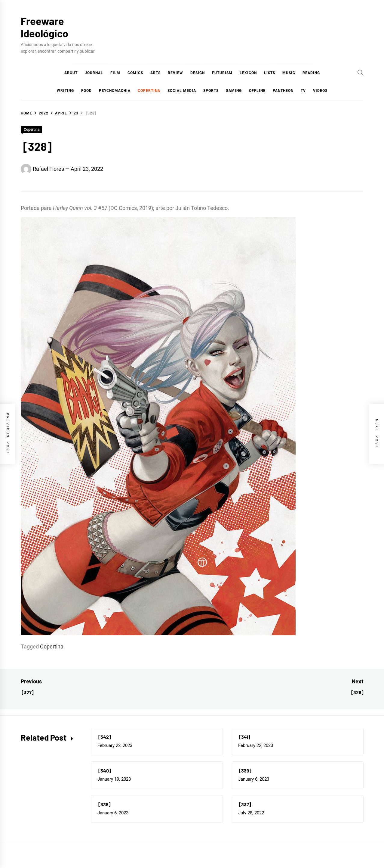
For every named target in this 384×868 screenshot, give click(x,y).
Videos (320, 91)
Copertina (149, 91)
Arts (155, 73)
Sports (211, 91)
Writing (65, 91)
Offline (257, 91)
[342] (104, 737)
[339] (245, 771)
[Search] (361, 73)
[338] (104, 804)
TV (303, 91)
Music (289, 73)
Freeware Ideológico (45, 27)
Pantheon (283, 91)
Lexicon (248, 73)
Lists (270, 73)
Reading (311, 73)
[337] (245, 804)
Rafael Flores (48, 169)
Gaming (234, 91)
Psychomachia (115, 91)
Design (198, 73)
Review (175, 73)
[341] (244, 737)
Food (86, 91)
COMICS (135, 73)
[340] (104, 771)
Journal (94, 73)
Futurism (222, 73)
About (71, 73)
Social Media (182, 91)
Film (115, 73)
